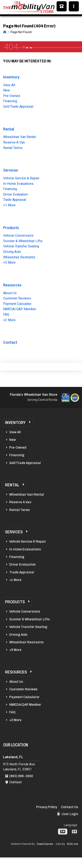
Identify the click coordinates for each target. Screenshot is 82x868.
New (7, 90)
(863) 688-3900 (21, 776)
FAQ (6, 315)
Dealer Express (45, 844)
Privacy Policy (47, 807)
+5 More (9, 262)
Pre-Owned (12, 96)
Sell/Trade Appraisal (18, 107)
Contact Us (70, 807)
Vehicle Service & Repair (21, 178)
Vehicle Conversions (18, 235)
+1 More (9, 205)
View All (9, 85)
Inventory (11, 77)
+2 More (9, 320)
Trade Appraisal (15, 200)
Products (11, 228)
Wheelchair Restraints (19, 257)
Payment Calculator (17, 304)
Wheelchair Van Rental (19, 137)
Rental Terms (13, 148)
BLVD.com (73, 844)
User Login (68, 814)
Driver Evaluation (15, 194)
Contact (10, 342)
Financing (10, 101)
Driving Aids (12, 252)
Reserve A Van (14, 142)
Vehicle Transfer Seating (21, 246)
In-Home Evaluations (18, 184)
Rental (9, 129)
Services (11, 170)
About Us (10, 293)
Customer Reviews (17, 298)
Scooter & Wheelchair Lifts (23, 241)
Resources (12, 285)
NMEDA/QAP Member (20, 309)
